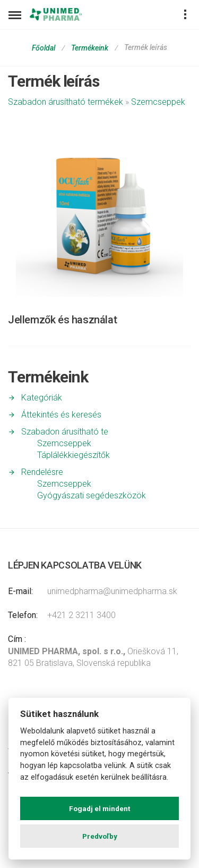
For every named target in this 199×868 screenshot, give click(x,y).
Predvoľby (100, 836)
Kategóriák (42, 398)
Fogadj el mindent (99, 808)
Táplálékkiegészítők (73, 455)
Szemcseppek (158, 102)
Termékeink (90, 48)
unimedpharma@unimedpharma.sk (112, 591)
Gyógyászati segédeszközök (92, 495)
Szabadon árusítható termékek (66, 102)
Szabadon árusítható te (65, 432)
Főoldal (44, 48)
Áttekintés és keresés (61, 415)
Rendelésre (42, 472)
